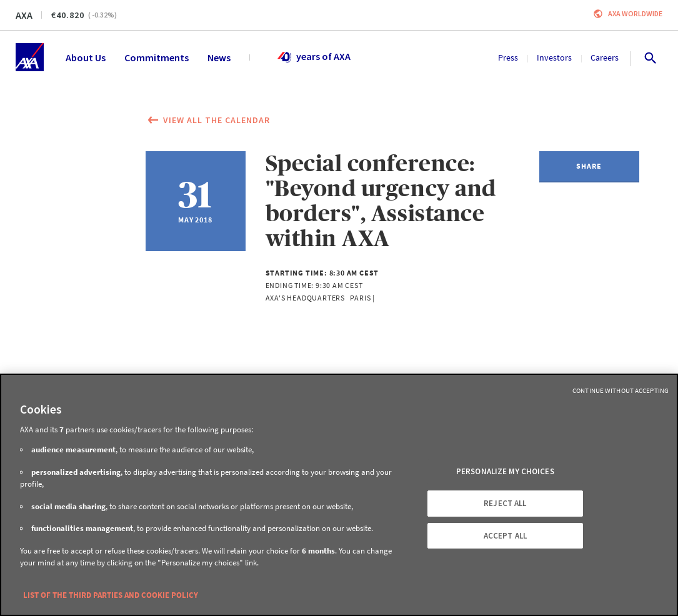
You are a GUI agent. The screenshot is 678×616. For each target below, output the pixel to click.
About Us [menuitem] (86, 57)
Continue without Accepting (621, 390)
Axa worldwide (635, 13)
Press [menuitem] (508, 57)
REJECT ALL (505, 503)
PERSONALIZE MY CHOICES (505, 472)
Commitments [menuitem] (157, 57)
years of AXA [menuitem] (313, 57)
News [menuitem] (219, 57)
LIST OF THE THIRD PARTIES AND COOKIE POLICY (111, 595)
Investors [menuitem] (554, 57)
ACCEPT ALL (505, 536)
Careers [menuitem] (605, 57)
